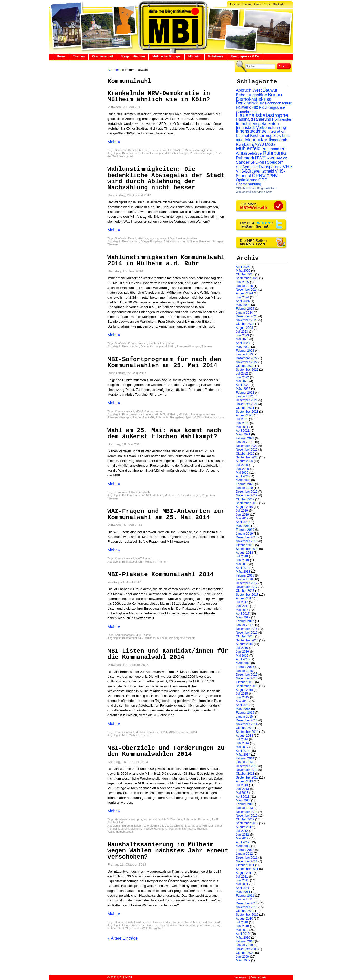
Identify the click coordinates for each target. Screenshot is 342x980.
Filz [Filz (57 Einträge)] (255, 107)
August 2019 (244, 507)
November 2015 (247, 678)
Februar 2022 (245, 393)
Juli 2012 (242, 831)
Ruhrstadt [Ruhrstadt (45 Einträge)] (245, 158)
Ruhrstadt (204, 819)
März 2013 (243, 800)
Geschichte (177, 826)
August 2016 (244, 644)
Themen (79, 56)
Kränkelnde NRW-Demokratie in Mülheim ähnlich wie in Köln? (159, 96)
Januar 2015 (244, 717)
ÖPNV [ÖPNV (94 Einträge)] (259, 175)
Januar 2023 (244, 354)
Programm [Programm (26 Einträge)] (270, 149)
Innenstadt (152, 414)
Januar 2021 (244, 442)
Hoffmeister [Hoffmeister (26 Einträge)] (282, 119)
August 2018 (244, 553)
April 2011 (243, 888)
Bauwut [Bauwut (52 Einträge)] (270, 90)
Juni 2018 (242, 560)
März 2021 (243, 434)
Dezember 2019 (247, 492)
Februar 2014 (245, 758)
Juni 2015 (242, 697)
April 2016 (243, 659)
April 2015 (243, 705)
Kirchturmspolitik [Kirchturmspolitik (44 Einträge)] (266, 136)
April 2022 (243, 385)
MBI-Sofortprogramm (149, 411)
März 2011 (243, 892)
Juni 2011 (242, 880)
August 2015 (244, 690)
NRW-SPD (177, 150)
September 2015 (247, 686)
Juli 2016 (242, 648)
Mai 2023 (242, 339)
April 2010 (243, 934)
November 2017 (247, 587)
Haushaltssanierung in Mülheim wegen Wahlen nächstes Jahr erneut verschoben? (168, 851)
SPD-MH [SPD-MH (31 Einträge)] (258, 162)
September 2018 (247, 549)
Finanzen (151, 925)
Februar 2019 (245, 530)
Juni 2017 (242, 606)
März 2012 (243, 846)
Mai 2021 (242, 427)
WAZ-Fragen (144, 558)
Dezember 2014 (247, 720)
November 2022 (247, 362)
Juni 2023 (242, 335)
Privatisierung (212, 925)
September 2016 (247, 640)
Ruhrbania (216, 56)
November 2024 (247, 290)
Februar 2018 (245, 575)
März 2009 (243, 960)
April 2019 (243, 522)
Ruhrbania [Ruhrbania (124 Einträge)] (274, 153)
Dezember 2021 (247, 400)
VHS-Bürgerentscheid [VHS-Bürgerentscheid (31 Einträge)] (255, 171)
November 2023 (247, 320)
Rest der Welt (139, 928)
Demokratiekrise (138, 150)
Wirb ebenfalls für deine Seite (254, 192)
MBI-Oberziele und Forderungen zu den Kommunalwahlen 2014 (166, 751)
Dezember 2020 (247, 446)
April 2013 (243, 797)
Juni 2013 (242, 789)
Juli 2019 (242, 511)
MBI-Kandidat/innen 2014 (151, 732)
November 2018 (247, 541)
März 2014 (243, 755)
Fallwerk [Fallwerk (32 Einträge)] (243, 107)
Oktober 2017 (245, 591)
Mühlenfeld (200, 922)
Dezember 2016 (247, 629)
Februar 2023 (245, 351)
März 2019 (243, 526)
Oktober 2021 (245, 408)
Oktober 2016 (245, 636)
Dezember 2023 (247, 316)
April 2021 (243, 431)
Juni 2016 (242, 652)
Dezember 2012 (247, 812)
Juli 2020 (242, 465)
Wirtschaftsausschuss (211, 417)
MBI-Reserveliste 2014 (183, 732)
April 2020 (243, 476)
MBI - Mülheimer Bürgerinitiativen (256, 188)
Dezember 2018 (247, 537)
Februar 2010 (245, 941)
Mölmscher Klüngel (167, 56)
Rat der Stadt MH (143, 417)
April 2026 (243, 267)
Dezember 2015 (247, 675)
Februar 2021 (245, 438)
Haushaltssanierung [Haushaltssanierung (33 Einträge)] (253, 119)
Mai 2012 (242, 838)
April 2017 (243, 614)
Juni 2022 (242, 377)
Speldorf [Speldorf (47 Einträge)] (275, 162)
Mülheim (195, 56)
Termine (247, 4)
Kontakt (278, 4)
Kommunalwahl (159, 150)
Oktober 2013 (245, 774)
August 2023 (244, 328)
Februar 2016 (245, 667)
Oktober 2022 (245, 366)
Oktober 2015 (245, 682)
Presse (267, 4)
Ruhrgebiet (126, 156)
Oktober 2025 (245, 274)
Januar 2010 (244, 945)
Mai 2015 (242, 701)
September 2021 (247, 412)
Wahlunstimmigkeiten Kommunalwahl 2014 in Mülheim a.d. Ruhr (166, 261)
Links (257, 4)
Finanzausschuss (133, 414)
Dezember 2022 (247, 358)
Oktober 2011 (245, 865)
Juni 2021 (242, 423)
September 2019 (247, 503)
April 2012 (243, 842)
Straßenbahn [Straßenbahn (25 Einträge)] (247, 167)
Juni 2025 (242, 282)
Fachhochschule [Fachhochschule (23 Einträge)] (279, 103)
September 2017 (247, 595)
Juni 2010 (242, 926)
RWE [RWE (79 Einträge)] (261, 158)
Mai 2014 (242, 747)
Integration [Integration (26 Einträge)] (276, 131)
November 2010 (247, 907)
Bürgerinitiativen (133, 56)
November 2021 (247, 404)
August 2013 (244, 781)
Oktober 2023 (245, 324)
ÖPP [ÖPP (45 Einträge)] (263, 180)
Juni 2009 (242, 957)
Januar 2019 (244, 534)
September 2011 (247, 869)
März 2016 (243, 663)
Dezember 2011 (247, 858)
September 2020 (247, 457)
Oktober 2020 (245, 454)
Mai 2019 (242, 518)
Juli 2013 (242, 785)
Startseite (114, 70)
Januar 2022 (244, 396)
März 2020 (243, 480)
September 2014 (247, 732)
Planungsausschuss (203, 414)
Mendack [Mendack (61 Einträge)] (254, 140)
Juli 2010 (242, 922)
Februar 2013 (245, 804)
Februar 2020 (245, 484)
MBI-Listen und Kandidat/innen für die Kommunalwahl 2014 (168, 654)
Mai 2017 (242, 610)
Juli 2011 (242, 877)
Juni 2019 (242, 515)
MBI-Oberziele (173, 819)
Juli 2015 (242, 694)
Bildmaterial (129, 562)
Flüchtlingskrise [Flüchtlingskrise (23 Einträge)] (272, 107)
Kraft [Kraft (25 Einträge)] (286, 136)
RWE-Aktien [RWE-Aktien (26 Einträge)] (277, 158)
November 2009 (247, 949)
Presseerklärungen (201, 153)
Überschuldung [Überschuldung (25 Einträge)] (248, 184)
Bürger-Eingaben (151, 241)
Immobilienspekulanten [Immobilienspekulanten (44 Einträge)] (257, 124)
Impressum (241, 977)
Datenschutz (258, 977)
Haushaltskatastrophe (128, 819)
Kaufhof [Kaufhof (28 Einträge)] (243, 136)
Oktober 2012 (245, 819)
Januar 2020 (244, 488)
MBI (163, 414)
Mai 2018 (242, 564)
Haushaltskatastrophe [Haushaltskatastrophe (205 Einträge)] (262, 115)
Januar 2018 (244, 579)
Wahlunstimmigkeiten (198, 150)
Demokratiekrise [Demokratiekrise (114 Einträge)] (254, 99)
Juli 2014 (242, 739)
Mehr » (114, 142)
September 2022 (247, 370)
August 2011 (244, 873)
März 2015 (243, 709)
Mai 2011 (242, 884)
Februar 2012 (245, 850)
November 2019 (247, 495)
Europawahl (122, 492)
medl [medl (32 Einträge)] (240, 140)
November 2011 (247, 861)
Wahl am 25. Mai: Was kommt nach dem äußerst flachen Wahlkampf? (164, 434)
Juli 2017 (242, 602)
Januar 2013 (244, 808)
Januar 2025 (244, 286)
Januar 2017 (244, 625)
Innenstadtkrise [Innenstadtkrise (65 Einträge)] (251, 131)
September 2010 (247, 915)
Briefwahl (121, 150)
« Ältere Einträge (123, 938)
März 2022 (243, 389)
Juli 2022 (242, 374)
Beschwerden (131, 153)
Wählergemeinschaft (182, 638)
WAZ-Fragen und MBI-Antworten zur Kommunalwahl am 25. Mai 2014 (166, 514)
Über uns (235, 4)
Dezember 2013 (247, 766)
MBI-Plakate (143, 635)
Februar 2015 (245, 713)
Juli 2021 (242, 419)
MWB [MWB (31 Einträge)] (259, 144)
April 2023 (243, 343)
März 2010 (243, 938)
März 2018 (243, 572)
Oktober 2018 (245, 545)
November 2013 (247, 770)
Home (61, 56)
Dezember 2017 (247, 583)
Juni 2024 (242, 297)
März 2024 (243, 305)
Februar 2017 (245, 621)
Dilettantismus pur (152, 153)
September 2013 (247, 777)
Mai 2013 (242, 793)
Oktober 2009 (245, 953)
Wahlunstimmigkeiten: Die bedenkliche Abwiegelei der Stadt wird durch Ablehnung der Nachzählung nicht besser (166, 178)
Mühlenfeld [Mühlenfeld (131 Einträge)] (248, 148)
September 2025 (247, 278)
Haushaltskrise (168, 925)
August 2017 (244, 598)
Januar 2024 (244, 313)
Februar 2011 (245, 896)
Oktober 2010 (245, 911)
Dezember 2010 (247, 903)
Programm (208, 495)
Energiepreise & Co (245, 56)
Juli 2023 (242, 332)
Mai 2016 (242, 656)
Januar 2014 (244, 762)
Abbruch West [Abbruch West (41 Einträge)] (249, 90)
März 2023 (243, 347)
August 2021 (244, 415)
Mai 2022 (242, 381)
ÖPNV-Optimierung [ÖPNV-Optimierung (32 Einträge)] (257, 178)
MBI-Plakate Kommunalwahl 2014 (161, 575)
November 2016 (247, 633)
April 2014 (243, 751)
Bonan (119, 922)
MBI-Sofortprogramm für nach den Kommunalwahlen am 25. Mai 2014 (164, 362)
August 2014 (244, 736)
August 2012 (244, 827)
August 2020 (244, 461)
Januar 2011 (244, 899)
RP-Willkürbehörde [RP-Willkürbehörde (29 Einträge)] (261, 151)
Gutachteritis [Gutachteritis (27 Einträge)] (247, 112)
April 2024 (243, 301)
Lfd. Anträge (193, 826)
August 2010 (244, 919)
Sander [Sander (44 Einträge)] (243, 162)
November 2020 (247, 450)
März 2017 (243, 617)
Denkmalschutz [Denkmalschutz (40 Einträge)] (250, 103)
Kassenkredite (162, 922)
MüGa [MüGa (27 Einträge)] (270, 144)
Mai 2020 (242, 473)
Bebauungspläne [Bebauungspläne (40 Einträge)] (251, 95)
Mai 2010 (242, 930)
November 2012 (247, 816)
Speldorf (190, 417)
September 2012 (247, 823)
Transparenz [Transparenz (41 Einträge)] (270, 167)
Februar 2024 (245, 309)
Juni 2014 (242, 743)
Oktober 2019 (245, 499)
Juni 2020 (242, 469)
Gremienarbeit (103, 56)
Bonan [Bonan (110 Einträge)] (275, 95)
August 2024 (244, 293)
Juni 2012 (242, 835)
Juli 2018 (242, 556)
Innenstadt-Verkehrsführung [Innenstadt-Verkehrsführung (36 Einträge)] (261, 127)
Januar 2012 (244, 854)
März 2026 (243, 271)
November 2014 (247, 724)
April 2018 (243, 568)
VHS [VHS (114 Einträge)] (288, 166)
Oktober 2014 (245, 728)
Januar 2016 (244, 671)
